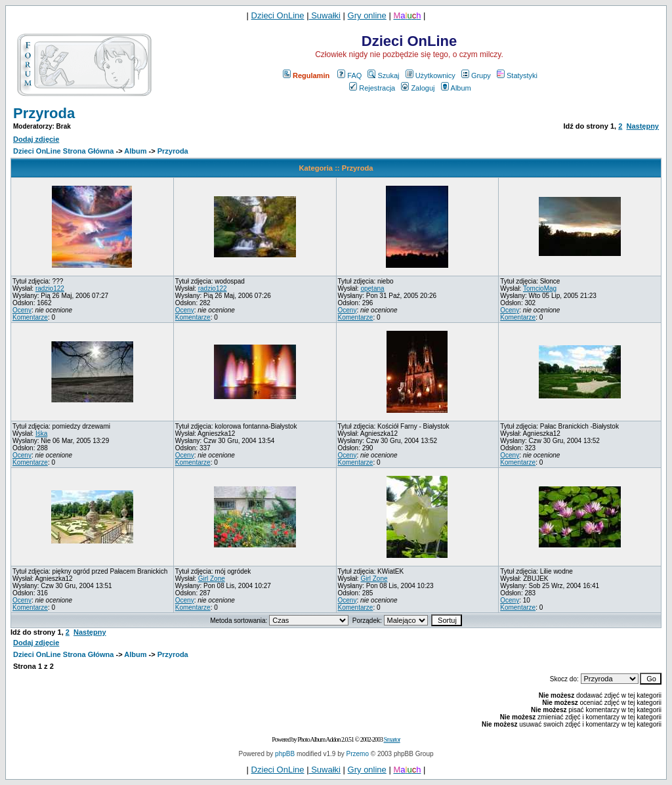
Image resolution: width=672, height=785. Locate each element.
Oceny (22, 310)
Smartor (391, 739)
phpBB (285, 754)
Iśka (41, 434)
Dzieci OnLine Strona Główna (63, 151)
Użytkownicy (430, 75)
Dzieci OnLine (278, 15)
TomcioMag (540, 288)
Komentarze (30, 317)
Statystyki (517, 75)
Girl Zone (212, 579)
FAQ (349, 75)
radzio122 (50, 288)
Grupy (476, 75)
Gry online (367, 15)
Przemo (358, 754)
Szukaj (383, 75)
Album (456, 88)
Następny (642, 126)
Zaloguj (418, 88)
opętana (372, 288)
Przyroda (44, 113)
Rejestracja (372, 88)
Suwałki (325, 15)
